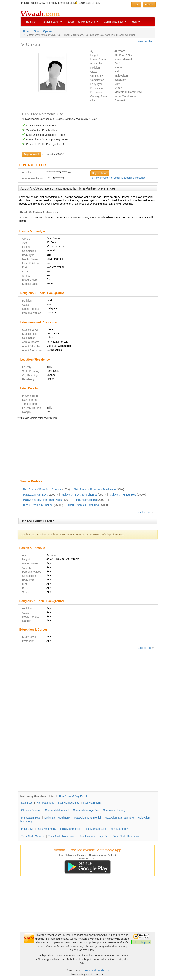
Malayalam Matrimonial (87, 818)
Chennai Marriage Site (86, 810)
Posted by (96, 63)
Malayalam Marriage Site (119, 818)
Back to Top (146, 512)
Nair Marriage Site (69, 803)
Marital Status (98, 59)
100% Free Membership (83, 22)
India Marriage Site (95, 829)
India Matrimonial (70, 829)
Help (136, 22)
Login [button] (136, 5)
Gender (27, 239)
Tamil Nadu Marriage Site (94, 836)
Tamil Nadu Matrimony (126, 836)
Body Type (97, 84)
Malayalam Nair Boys (35, 495)
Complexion (97, 80)
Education (96, 92)
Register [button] (150, 5)
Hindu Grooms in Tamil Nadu (84, 505)
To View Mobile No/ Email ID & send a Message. (118, 178)
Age (93, 51)
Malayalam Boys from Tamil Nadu (43, 500)
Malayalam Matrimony (57, 818)
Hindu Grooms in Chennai (38, 505)
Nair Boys (27, 803)
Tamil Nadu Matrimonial (62, 836)
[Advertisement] (88, 450)
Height (94, 55)
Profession (97, 88)
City (93, 100)
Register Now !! (31, 154)
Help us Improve (141, 942)
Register (31, 22)
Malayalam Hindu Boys (123, 495)
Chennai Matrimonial (57, 810)
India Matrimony (47, 829)
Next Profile (145, 41)
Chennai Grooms (31, 810)
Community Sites (115, 22)
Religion (95, 68)
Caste (94, 72)
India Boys (27, 829)
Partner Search (52, 22)
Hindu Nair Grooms (86, 500)
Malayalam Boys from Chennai (79, 495)
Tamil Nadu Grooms (33, 836)
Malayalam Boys (31, 818)
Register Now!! (100, 173)
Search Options (43, 31)
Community (97, 76)
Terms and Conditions (96, 970)
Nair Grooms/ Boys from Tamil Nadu (95, 489)
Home (27, 31)
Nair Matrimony (45, 803)
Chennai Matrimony (114, 810)
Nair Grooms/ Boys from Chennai (42, 489)
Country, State (99, 96)
